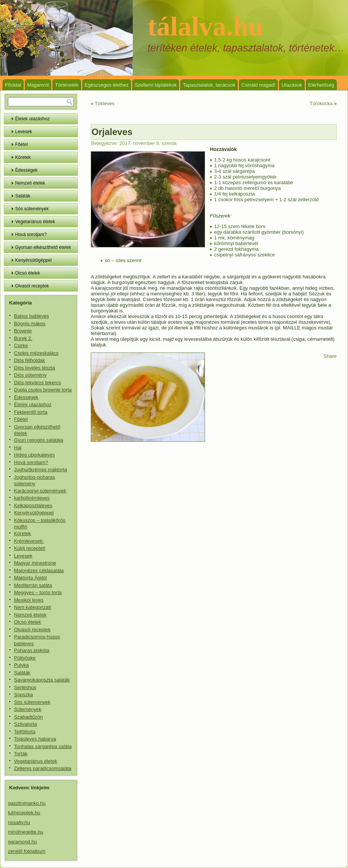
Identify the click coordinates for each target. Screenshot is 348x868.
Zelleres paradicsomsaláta (43, 768)
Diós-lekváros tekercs (37, 383)
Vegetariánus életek (35, 222)
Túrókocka (321, 103)
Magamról (38, 85)
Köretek (23, 157)
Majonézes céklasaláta (39, 571)
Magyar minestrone (35, 563)
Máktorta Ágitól (30, 578)
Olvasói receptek (32, 286)
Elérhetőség (321, 85)
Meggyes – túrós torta (38, 592)
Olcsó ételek (28, 273)
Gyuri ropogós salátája (39, 440)
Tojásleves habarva (35, 739)
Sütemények (28, 709)
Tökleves (105, 103)
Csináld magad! (258, 85)
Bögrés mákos (30, 324)
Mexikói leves (29, 600)
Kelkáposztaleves (33, 505)
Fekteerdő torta (31, 412)
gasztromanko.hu (27, 803)
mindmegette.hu (26, 832)
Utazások (292, 85)
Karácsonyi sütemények (40, 491)
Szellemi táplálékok (156, 85)
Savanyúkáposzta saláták (42, 680)
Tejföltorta (25, 732)
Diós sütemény (30, 375)
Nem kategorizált (33, 607)
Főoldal (13, 85)
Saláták (23, 196)
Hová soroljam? (31, 234)
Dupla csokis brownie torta (43, 390)
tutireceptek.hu (24, 813)
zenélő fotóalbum (27, 851)
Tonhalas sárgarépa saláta (43, 746)
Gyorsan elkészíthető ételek (43, 247)
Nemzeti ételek (30, 183)
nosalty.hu (19, 822)
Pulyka (21, 665)
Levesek (24, 132)
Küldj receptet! (30, 548)
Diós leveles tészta (34, 368)
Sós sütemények (32, 209)
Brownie (23, 331)
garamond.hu (23, 842)
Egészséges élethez (107, 85)
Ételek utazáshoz (32, 119)
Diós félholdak (30, 360)
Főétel (21, 144)
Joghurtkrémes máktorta (40, 470)
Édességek (26, 170)
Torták (21, 754)
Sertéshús (25, 687)
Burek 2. (23, 338)
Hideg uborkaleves (34, 455)
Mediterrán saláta (33, 585)
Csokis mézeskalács (36, 353)
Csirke (21, 345)
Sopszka (23, 695)
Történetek (67, 85)
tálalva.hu (205, 26)
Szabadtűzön (28, 717)
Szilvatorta (26, 724)
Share (330, 356)
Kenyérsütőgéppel (33, 260)
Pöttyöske (25, 658)
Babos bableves (32, 316)
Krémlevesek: (29, 541)
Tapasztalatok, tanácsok (209, 85)
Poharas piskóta (32, 650)
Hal (18, 448)
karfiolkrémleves (32, 498)
